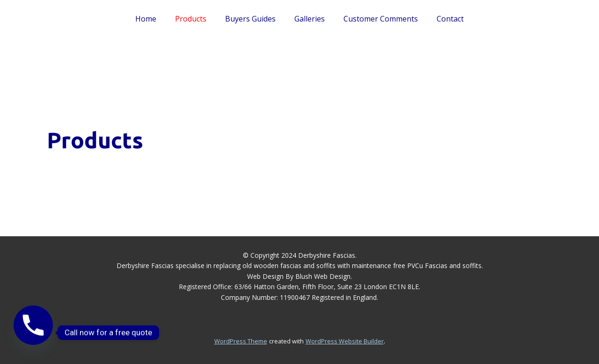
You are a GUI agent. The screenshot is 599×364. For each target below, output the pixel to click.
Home (146, 19)
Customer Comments (381, 19)
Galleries (310, 19)
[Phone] (33, 333)
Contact (450, 19)
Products (191, 19)
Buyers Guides (250, 19)
